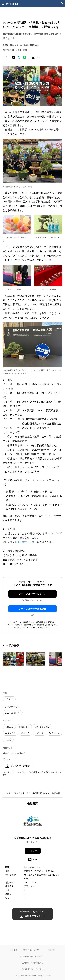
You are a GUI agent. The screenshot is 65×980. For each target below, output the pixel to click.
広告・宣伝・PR (13, 713)
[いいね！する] (5, 57)
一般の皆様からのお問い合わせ (32, 969)
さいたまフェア (43, 727)
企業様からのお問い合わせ (32, 963)
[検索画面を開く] (62, 4)
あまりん (25, 733)
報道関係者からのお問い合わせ (32, 956)
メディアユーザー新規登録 (32, 609)
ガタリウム (10, 733)
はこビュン (54, 733)
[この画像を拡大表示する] (13, 659)
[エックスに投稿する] (14, 57)
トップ (7, 793)
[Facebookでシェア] (19, 57)
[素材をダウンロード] (33, 57)
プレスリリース (21, 793)
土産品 (8, 740)
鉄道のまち (24, 727)
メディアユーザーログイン (32, 594)
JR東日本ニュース (25, 542)
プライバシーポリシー (32, 950)
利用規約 (51, 950)
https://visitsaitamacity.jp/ (14, 753)
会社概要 (14, 950)
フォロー (32, 851)
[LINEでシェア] (25, 57)
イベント (9, 699)
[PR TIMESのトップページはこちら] (12, 4)
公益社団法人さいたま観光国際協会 (48, 793)
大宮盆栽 (9, 727)
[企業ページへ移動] (33, 822)
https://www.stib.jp (32, 867)
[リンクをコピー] (39, 57)
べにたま (39, 733)
